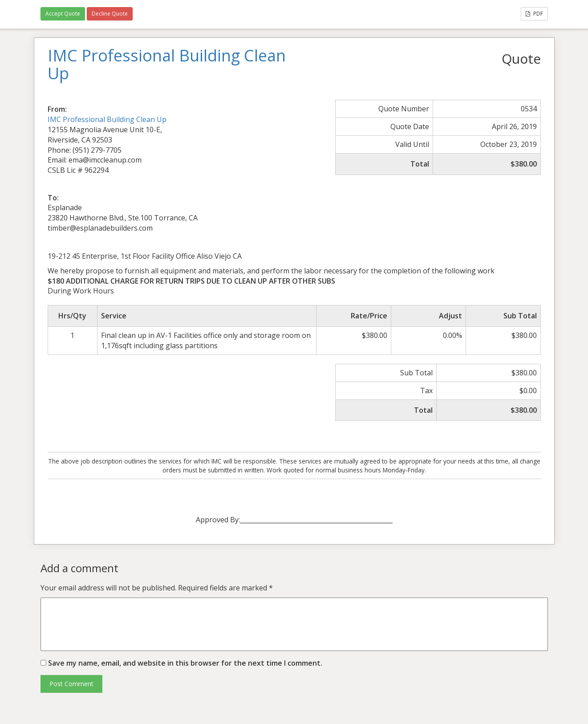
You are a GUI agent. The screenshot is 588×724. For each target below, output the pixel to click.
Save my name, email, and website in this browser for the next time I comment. (185, 663)
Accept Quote (63, 14)
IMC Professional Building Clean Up (107, 119)
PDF (534, 14)
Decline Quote (110, 14)
